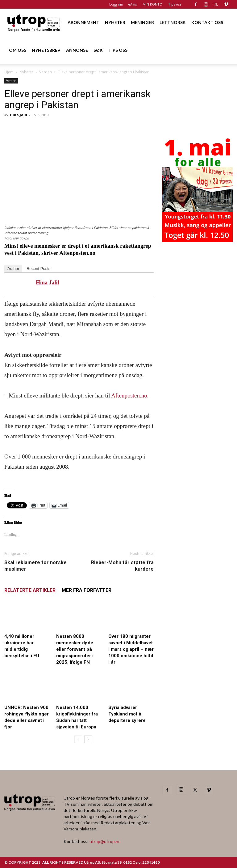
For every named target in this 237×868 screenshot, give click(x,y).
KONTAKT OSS (207, 22)
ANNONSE (77, 50)
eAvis (132, 4)
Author (13, 269)
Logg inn (116, 4)
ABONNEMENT (83, 22)
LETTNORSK (173, 22)
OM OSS (18, 50)
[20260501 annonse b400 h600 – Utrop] (197, 240)
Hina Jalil (19, 115)
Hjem (9, 72)
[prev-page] (78, 739)
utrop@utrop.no (105, 841)
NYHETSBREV (46, 50)
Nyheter (26, 72)
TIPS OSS (118, 50)
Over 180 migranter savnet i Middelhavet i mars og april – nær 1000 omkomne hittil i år (131, 649)
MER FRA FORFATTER (87, 590)
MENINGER (142, 22)
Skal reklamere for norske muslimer (35, 566)
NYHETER (115, 22)
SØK (98, 50)
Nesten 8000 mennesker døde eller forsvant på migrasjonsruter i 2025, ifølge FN (75, 649)
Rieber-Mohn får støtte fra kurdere (122, 566)
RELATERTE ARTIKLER (30, 590)
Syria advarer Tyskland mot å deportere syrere (127, 714)
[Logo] (34, 22)
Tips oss (175, 4)
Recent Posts (38, 269)
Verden (46, 72)
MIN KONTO (152, 4)
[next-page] (88, 739)
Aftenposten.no (128, 395)
